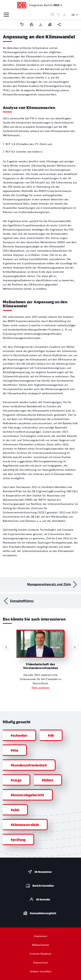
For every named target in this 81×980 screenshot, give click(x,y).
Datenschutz (40, 962)
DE (73, 15)
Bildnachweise (41, 945)
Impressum (41, 936)
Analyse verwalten (40, 971)
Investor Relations (40, 954)
